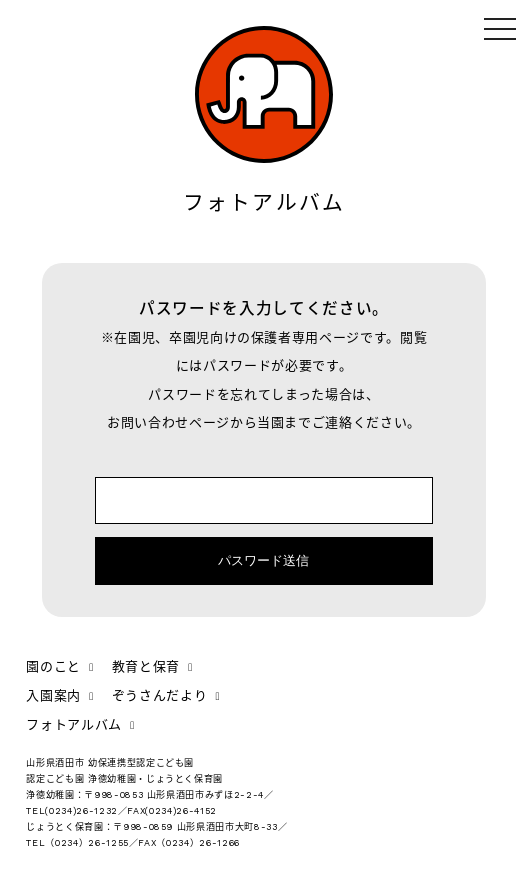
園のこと (60, 666)
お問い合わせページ (168, 422)
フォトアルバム (80, 724)
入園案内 (60, 695)
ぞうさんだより (166, 695)
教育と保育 (152, 666)
